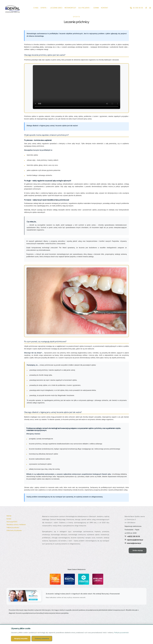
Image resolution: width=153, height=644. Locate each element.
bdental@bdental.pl (134, 543)
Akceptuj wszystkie (21, 639)
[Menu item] (36, 8)
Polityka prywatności (121, 633)
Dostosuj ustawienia (42, 639)
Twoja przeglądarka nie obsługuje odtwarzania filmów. (76, 87)
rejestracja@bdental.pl (135, 540)
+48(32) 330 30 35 (133, 536)
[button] (136, 8)
